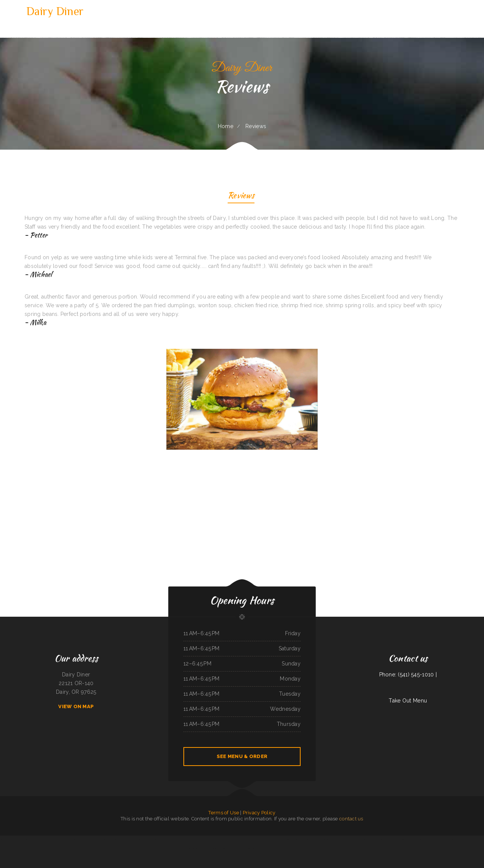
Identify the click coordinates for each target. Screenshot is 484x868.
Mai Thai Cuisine (285, 840)
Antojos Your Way (372, 840)
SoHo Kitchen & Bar (14, 840)
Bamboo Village (211, 840)
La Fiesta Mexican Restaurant (176, 840)
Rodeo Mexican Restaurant (114, 840)
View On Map (76, 706)
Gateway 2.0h (305, 840)
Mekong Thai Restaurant (295, 840)
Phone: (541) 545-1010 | (408, 675)
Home (226, 126)
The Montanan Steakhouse (461, 840)
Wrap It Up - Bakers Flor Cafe (47, 840)
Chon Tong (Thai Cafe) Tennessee (399, 840)
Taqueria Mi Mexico (220, 840)
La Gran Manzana (188, 840)
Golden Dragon (229, 840)
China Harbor (35, 840)
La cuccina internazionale (449, 840)
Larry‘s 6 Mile (286, 848)
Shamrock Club (277, 840)
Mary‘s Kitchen (427, 840)
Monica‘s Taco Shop (95, 840)
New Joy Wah (237, 840)
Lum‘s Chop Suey (165, 840)
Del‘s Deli (258, 848)
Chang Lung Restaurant (214, 848)
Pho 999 (222, 848)
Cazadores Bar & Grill (230, 848)
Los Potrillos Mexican (437, 840)
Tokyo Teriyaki (363, 840)
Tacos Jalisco (293, 848)
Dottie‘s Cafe (197, 840)
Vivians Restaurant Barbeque (384, 840)
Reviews (241, 196)
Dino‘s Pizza (328, 840)
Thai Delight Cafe (355, 840)
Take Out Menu (408, 701)
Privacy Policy (259, 813)
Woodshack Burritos (418, 840)
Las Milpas (145, 840)
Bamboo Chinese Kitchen (126, 840)
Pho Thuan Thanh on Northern (248, 840)
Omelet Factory (346, 840)
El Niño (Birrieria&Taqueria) (248, 848)
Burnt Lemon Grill (313, 840)
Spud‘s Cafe (204, 840)
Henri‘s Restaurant (196, 848)
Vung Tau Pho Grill (4, 840)
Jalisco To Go (205, 848)
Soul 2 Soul (322, 840)
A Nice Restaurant (337, 840)
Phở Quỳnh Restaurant (26, 840)
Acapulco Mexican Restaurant (268, 848)
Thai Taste (270, 840)
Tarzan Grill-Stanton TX (61, 840)
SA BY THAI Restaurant (154, 840)
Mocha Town (103, 840)
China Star (279, 848)
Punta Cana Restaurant (261, 840)
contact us (351, 819)
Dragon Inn (410, 840)
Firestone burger (472, 840)
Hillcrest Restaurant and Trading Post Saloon (79, 840)
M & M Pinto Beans (137, 840)
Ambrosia (239, 848)
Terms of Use (223, 813)
